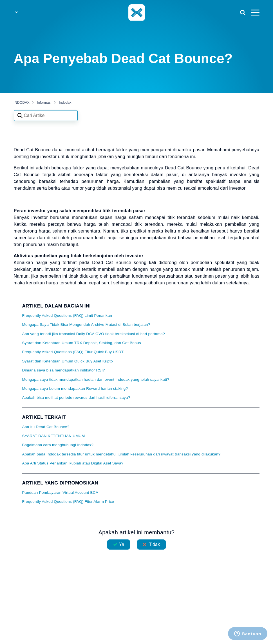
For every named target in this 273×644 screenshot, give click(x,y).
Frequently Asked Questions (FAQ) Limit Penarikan (67, 316)
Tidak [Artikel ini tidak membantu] (154, 544)
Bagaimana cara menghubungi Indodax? (58, 445)
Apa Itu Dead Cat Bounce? (46, 427)
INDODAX (22, 103)
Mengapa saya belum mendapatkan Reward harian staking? (75, 389)
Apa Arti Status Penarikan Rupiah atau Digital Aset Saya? (73, 463)
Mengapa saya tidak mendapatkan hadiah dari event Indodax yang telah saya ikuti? (96, 379)
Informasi (44, 103)
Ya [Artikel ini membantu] (122, 544)
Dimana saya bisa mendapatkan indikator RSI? (64, 370)
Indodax (65, 103)
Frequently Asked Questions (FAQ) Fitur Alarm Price (68, 502)
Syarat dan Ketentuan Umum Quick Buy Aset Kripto (68, 361)
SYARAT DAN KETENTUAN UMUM (54, 436)
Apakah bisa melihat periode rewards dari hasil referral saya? (76, 398)
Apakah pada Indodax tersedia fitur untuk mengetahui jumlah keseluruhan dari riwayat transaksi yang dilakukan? (121, 454)
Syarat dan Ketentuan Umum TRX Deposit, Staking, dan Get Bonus (82, 343)
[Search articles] (46, 116)
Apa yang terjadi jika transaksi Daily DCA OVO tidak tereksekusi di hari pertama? (94, 334)
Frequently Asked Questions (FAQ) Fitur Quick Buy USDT (73, 352)
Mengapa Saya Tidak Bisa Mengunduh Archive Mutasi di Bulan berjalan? (86, 325)
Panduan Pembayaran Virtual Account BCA (60, 493)
